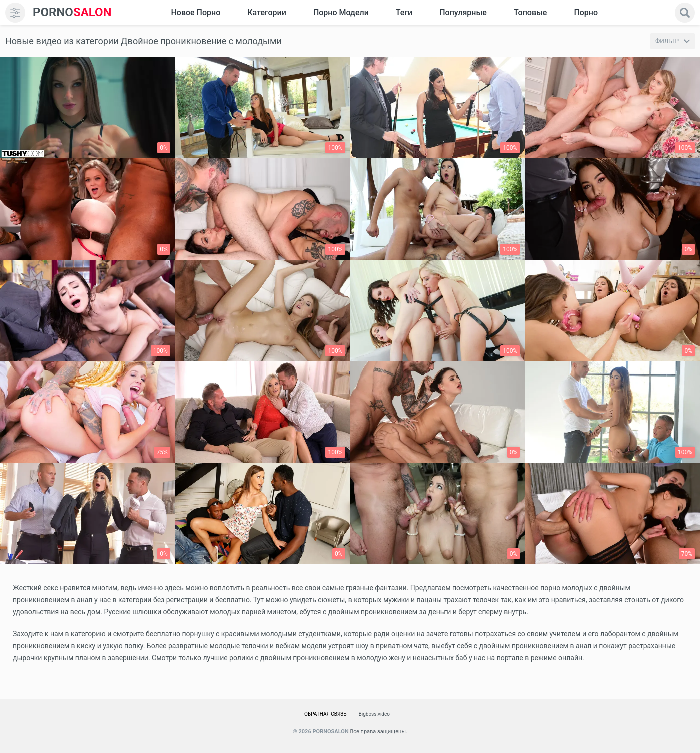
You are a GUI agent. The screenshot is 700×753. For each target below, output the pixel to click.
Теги (404, 12)
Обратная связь (325, 714)
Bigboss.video (374, 714)
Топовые (530, 12)
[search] (685, 13)
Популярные (463, 12)
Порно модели (341, 12)
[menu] (15, 13)
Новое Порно (195, 12)
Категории (267, 12)
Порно (586, 12)
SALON (72, 12)
